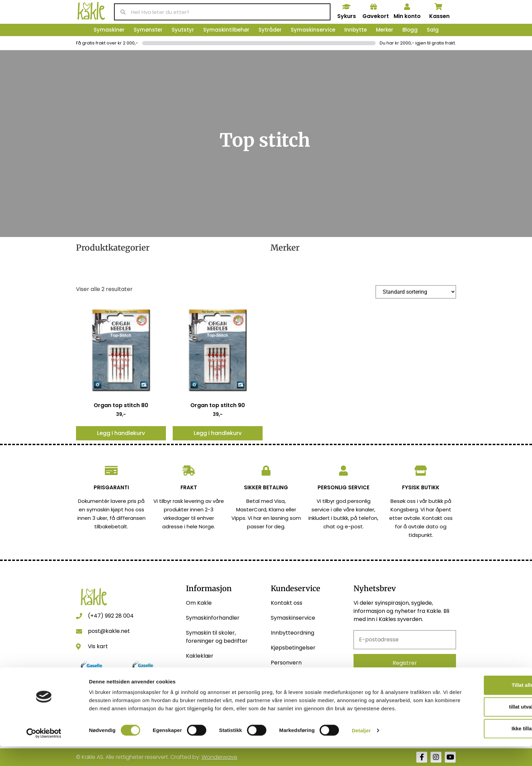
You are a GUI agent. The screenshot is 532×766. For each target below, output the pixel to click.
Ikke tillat (475, 742)
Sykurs (347, 16)
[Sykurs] (346, 7)
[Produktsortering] (416, 292)
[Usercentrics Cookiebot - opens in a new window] (44, 753)
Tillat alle (475, 699)
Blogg (410, 30)
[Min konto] (407, 7)
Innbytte (356, 30)
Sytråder (270, 30)
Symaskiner (109, 30)
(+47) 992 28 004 (111, 616)
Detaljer (361, 753)
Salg (433, 30)
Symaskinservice (313, 30)
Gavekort (376, 16)
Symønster (148, 30)
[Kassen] (439, 7)
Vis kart (98, 646)
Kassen (439, 16)
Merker (385, 30)
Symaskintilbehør (226, 30)
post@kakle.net (109, 631)
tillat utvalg (475, 721)
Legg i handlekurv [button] (121, 433)
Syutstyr (183, 30)
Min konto (407, 16)
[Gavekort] (374, 7)
